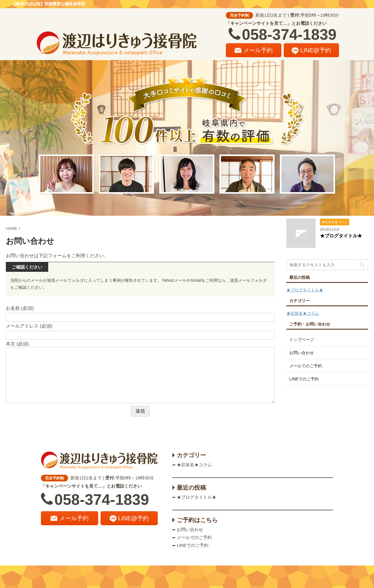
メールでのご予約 (306, 366)
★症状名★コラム (303, 313)
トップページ (302, 340)
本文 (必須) (17, 344)
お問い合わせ (302, 353)
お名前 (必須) (20, 308)
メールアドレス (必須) (29, 326)
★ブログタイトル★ (341, 236)
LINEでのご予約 (304, 379)
